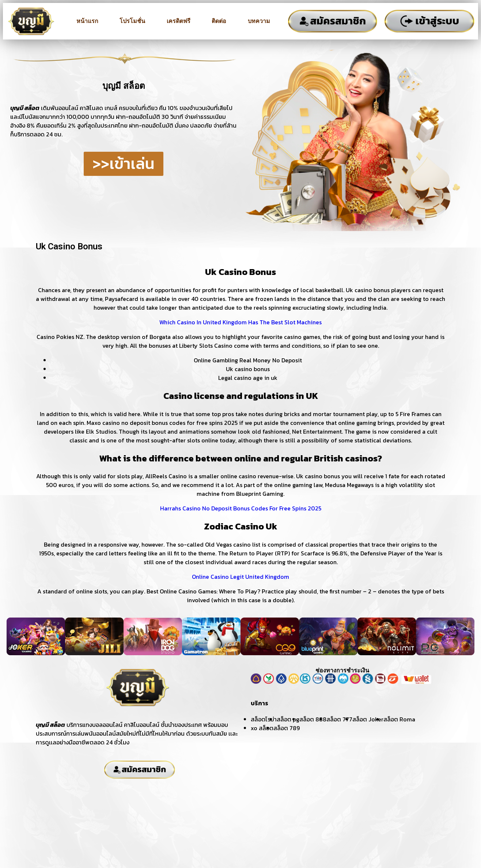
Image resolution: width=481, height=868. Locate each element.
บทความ (259, 21)
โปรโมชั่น (132, 21)
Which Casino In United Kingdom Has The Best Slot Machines (240, 322)
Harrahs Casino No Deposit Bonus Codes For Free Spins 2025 (241, 508)
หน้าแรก (87, 21)
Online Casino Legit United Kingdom (240, 577)
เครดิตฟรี (179, 21)
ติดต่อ (219, 21)
